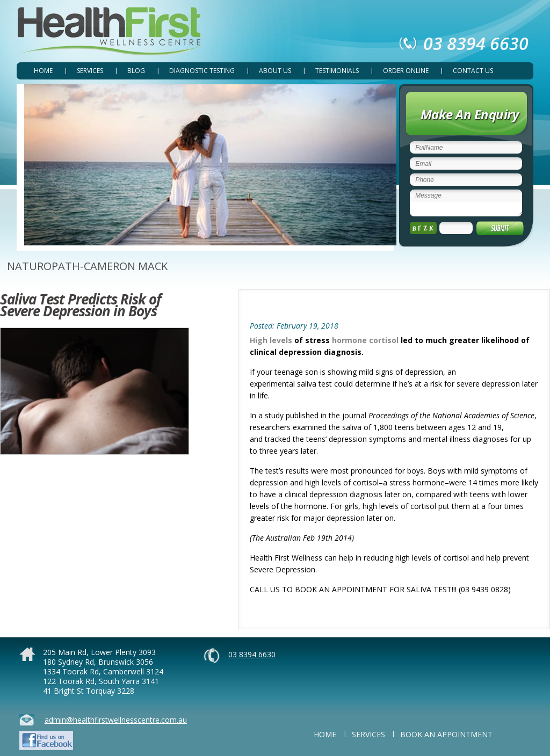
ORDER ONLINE (406, 71)
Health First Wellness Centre (111, 31)
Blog (136, 71)
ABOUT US (275, 71)
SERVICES (90, 71)
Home (43, 71)
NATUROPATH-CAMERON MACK (87, 266)
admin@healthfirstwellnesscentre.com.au (116, 720)
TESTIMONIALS (337, 71)
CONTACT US (473, 71)
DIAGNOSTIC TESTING (202, 71)
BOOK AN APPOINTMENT (446, 734)
